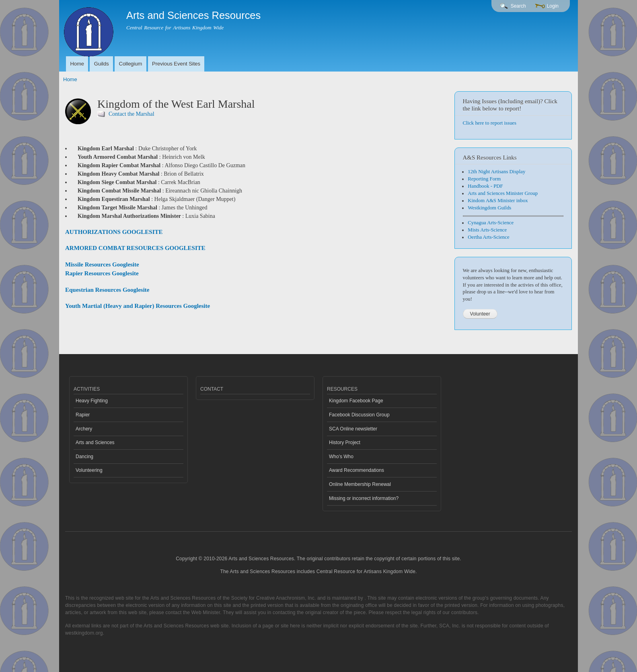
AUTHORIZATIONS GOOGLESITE (114, 232)
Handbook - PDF (485, 186)
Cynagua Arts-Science (491, 223)
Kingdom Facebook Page (356, 401)
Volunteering (89, 470)
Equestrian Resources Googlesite (107, 290)
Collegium (131, 64)
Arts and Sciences (95, 443)
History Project (345, 443)
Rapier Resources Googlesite (102, 273)
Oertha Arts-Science (488, 237)
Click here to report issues (490, 123)
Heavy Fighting (92, 401)
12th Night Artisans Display (496, 172)
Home (77, 64)
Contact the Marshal (132, 114)
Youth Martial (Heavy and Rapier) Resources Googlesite (138, 306)
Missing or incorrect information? (364, 498)
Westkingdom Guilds (489, 208)
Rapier (83, 415)
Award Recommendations (357, 470)
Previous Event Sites (176, 64)
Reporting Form (484, 179)
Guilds (102, 64)
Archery (84, 429)
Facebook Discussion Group (359, 415)
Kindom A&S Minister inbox (498, 201)
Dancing (84, 457)
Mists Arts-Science (487, 230)
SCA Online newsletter (353, 429)
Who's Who (341, 457)
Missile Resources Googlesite (102, 264)
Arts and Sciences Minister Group (503, 193)
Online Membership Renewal (360, 484)
